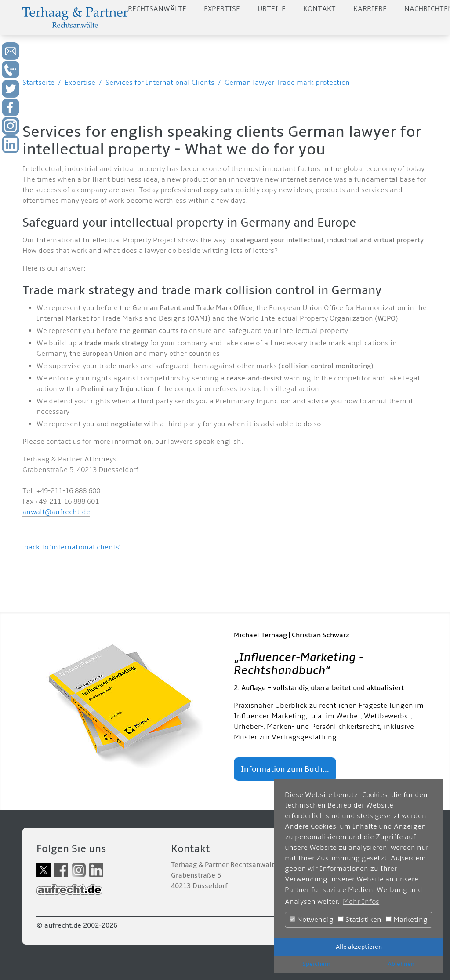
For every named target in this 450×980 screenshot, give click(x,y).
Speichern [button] (316, 964)
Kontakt (319, 9)
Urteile (272, 9)
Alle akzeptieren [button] (359, 947)
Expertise (222, 9)
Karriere (370, 9)
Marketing (407, 920)
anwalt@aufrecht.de (56, 512)
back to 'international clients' (72, 547)
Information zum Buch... (285, 769)
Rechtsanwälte (157, 9)
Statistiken (360, 920)
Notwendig (312, 920)
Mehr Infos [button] (361, 902)
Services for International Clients (160, 83)
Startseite (38, 83)
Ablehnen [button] (401, 964)
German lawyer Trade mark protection (287, 83)
